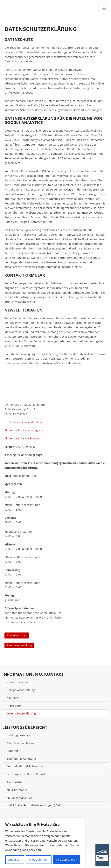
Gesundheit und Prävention (25, 766)
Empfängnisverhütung (21, 759)
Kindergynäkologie (19, 735)
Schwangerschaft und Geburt (26, 774)
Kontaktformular (17, 635)
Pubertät (12, 751)
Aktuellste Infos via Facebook (23, 438)
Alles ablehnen (39, 860)
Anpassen (15, 860)
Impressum (14, 706)
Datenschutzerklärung (21, 713)
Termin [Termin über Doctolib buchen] (103, 858)
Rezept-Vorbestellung (19, 645)
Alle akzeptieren (67, 860)
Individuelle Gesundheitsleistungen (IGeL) (34, 805)
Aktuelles (13, 698)
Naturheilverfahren (19, 798)
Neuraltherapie (17, 790)
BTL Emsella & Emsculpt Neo (23, 422)
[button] (104, 8)
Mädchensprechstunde (22, 743)
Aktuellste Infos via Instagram (24, 430)
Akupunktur (14, 782)
